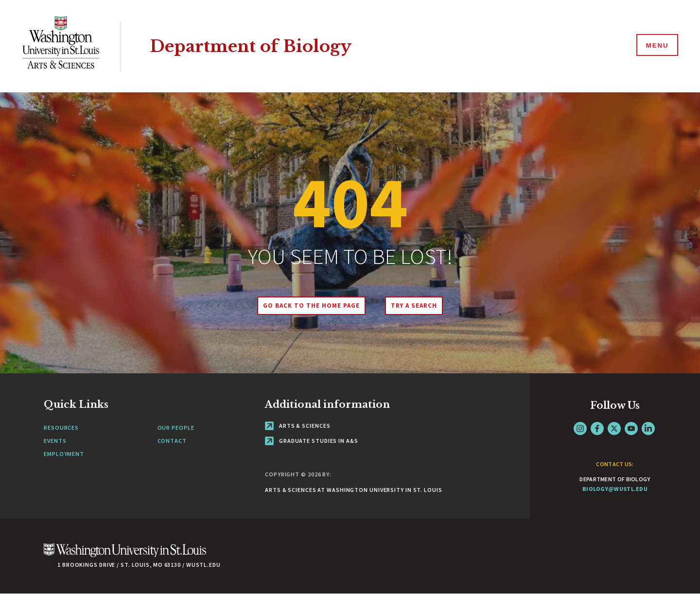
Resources (61, 428)
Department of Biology (254, 46)
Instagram (580, 428)
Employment (64, 454)
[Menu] (656, 46)
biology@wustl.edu (615, 489)
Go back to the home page (311, 306)
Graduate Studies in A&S (312, 441)
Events (55, 441)
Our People (176, 428)
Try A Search (414, 306)
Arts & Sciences (297, 426)
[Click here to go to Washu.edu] (125, 555)
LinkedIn (648, 428)
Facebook (597, 428)
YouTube (631, 428)
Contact (172, 441)
